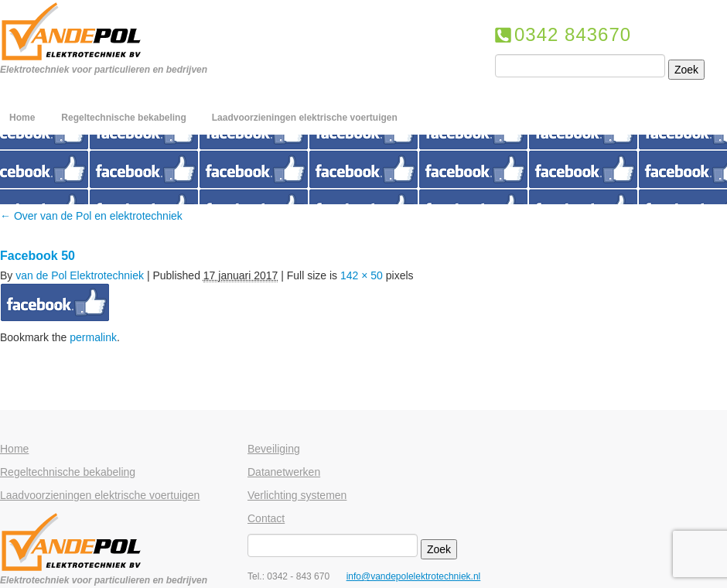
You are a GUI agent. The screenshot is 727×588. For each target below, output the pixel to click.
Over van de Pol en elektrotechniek (91, 216)
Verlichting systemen (297, 495)
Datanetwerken (284, 472)
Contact (266, 518)
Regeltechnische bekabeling (123, 118)
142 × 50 (362, 275)
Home (22, 118)
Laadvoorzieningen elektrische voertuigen (305, 118)
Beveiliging (274, 449)
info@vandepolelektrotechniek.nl (414, 576)
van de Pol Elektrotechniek (80, 275)
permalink (93, 337)
